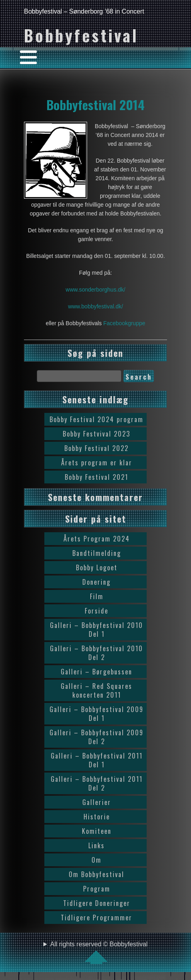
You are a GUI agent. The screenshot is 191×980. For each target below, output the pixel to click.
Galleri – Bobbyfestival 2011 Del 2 (97, 783)
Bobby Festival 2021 (96, 477)
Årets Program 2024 (97, 539)
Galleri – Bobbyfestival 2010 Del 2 (96, 653)
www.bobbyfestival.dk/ (95, 306)
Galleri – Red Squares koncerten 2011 (96, 690)
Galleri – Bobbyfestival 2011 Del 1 (97, 760)
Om (96, 860)
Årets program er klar (97, 463)
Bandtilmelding (97, 553)
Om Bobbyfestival (96, 874)
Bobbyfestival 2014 (95, 105)
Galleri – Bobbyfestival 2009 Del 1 (96, 714)
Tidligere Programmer (96, 918)
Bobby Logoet (97, 567)
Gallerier (97, 802)
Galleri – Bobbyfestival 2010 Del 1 (96, 630)
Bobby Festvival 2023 (96, 434)
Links (96, 845)
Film (97, 596)
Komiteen (97, 831)
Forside (96, 611)
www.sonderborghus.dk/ (95, 290)
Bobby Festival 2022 (96, 448)
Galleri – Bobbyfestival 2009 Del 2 (96, 737)
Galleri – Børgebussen (96, 672)
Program (97, 889)
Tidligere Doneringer (97, 903)
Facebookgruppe (124, 323)
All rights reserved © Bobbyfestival (99, 952)
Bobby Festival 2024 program (96, 419)
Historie (97, 817)
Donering (96, 582)
